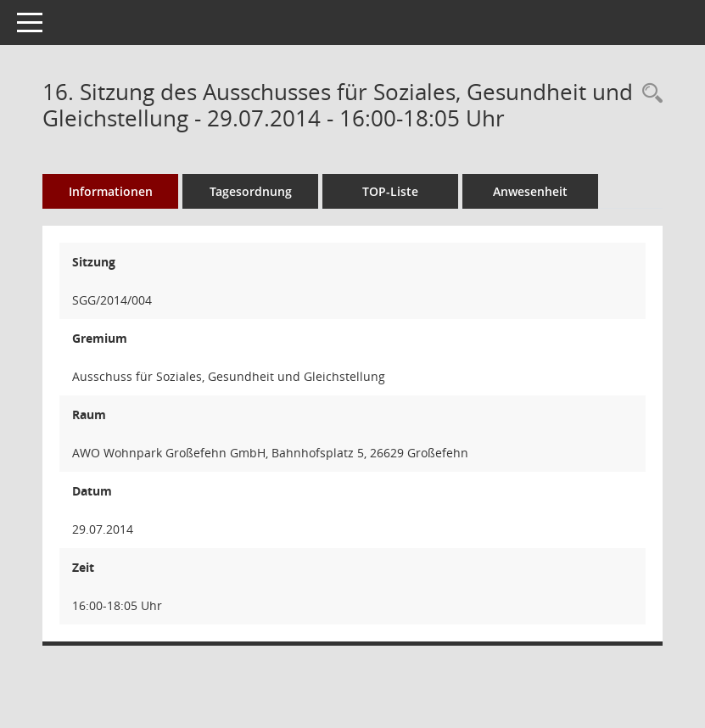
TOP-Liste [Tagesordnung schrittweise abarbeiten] (390, 191)
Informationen (111, 191)
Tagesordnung (251, 191)
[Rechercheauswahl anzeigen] (648, 94)
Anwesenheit (530, 191)
